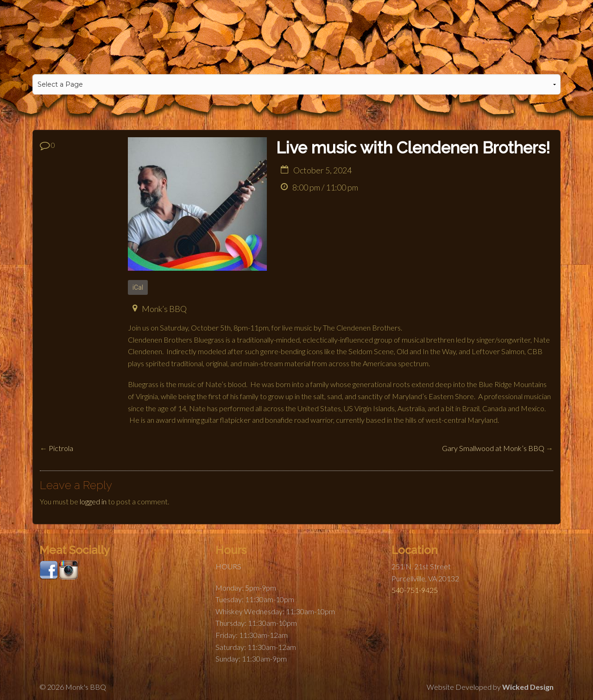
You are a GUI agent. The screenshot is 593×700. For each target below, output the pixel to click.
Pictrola (61, 448)
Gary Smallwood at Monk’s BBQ (493, 448)
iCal (138, 287)
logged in (93, 501)
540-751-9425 (415, 590)
